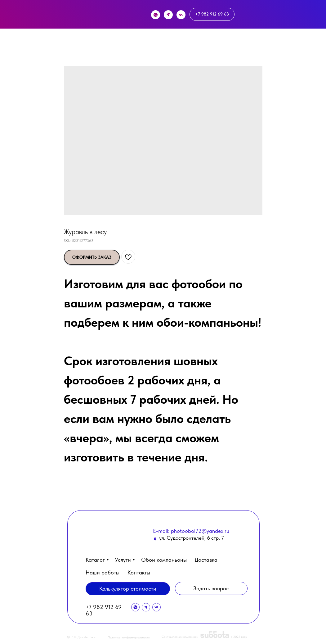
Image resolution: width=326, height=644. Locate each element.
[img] (83, 16)
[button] (281, 625)
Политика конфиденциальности (129, 637)
